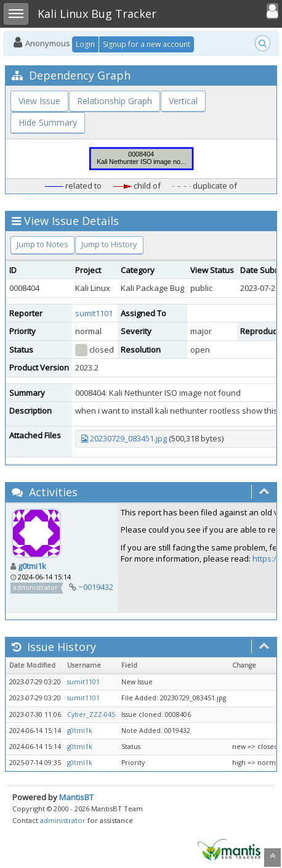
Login (85, 44)
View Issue (39, 101)
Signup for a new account (147, 44)
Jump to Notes (42, 244)
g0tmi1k (32, 566)
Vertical (183, 101)
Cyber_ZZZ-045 (91, 714)
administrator (63, 820)
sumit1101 (94, 313)
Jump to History (109, 244)
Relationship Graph (115, 101)
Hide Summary (48, 122)
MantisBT (76, 797)
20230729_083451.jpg (128, 438)
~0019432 (96, 587)
